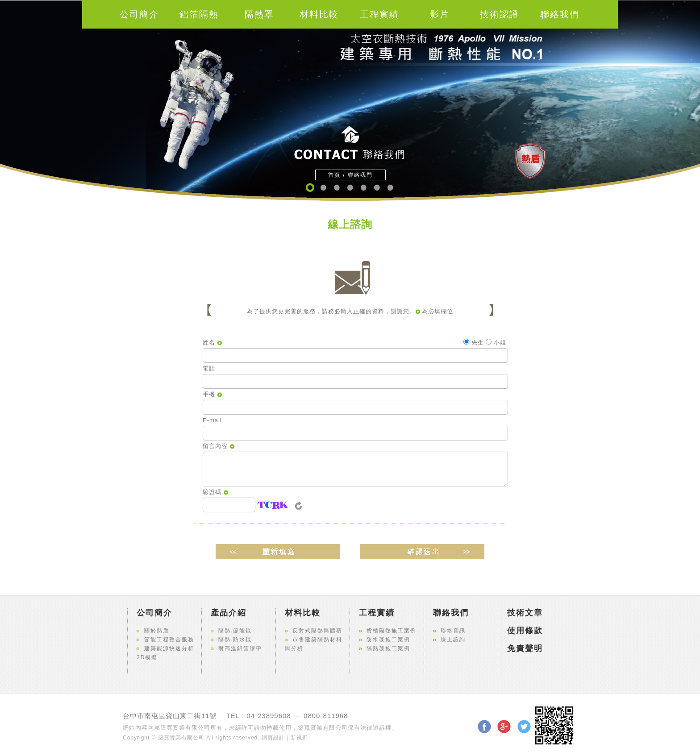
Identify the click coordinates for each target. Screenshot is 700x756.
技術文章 (525, 613)
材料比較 (319, 14)
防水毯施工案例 (388, 640)
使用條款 (525, 631)
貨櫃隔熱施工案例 (392, 631)
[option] (350, 100)
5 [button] (363, 188)
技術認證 (500, 14)
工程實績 (379, 14)
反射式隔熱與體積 (317, 631)
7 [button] (390, 188)
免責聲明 (525, 648)
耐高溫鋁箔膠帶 (240, 648)
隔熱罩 (259, 14)
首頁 (334, 175)
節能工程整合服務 (169, 640)
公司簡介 (139, 14)
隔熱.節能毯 (235, 631)
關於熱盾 (157, 631)
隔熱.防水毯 (235, 640)
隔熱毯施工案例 (388, 648)
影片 (440, 14)
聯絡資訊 (453, 631)
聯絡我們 (560, 14)
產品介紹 (229, 613)
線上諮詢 (453, 640)
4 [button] (350, 188)
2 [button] (323, 188)
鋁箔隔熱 (199, 14)
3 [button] (336, 188)
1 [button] (310, 188)
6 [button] (377, 188)
